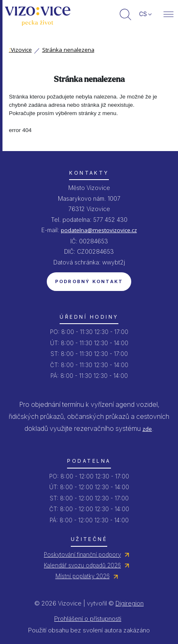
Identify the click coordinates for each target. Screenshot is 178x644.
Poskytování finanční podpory (82, 555)
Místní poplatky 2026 (83, 576)
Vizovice (20, 50)
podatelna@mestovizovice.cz (99, 230)
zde (147, 429)
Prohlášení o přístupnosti (88, 619)
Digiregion (130, 603)
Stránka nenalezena (68, 50)
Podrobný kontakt (89, 281)
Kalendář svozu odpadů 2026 (82, 565)
